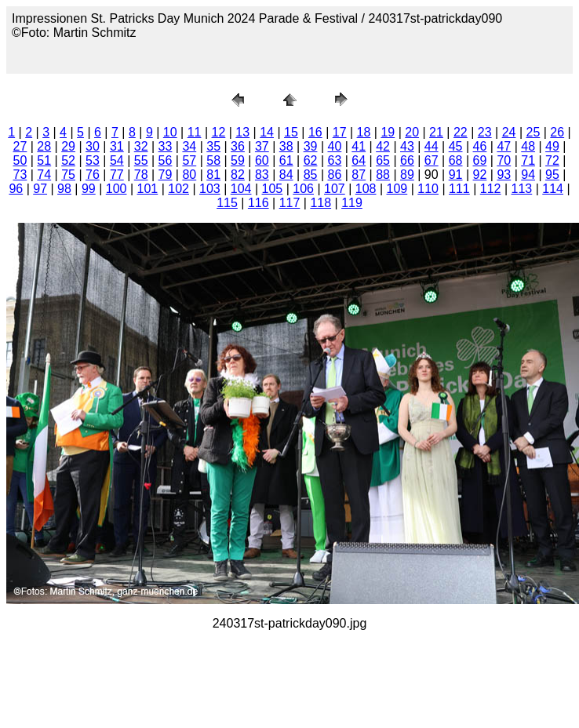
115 (227, 203)
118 (320, 203)
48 (528, 146)
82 (238, 175)
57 (189, 160)
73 (20, 175)
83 (262, 175)
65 (383, 160)
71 (528, 160)
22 (461, 132)
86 (334, 175)
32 (141, 146)
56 (166, 160)
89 (407, 175)
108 (366, 189)
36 (238, 146)
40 (334, 146)
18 (364, 132)
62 (311, 160)
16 (315, 132)
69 (480, 160)
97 (40, 189)
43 (407, 146)
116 (259, 203)
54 (117, 160)
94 (528, 175)
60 (262, 160)
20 (412, 132)
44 (432, 146)
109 (397, 189)
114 (553, 189)
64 (359, 160)
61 (286, 160)
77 (117, 175)
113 (522, 189)
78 (141, 175)
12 (219, 132)
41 (359, 146)
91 (456, 175)
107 (335, 189)
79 (166, 175)
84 (286, 175)
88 (383, 175)
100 (117, 189)
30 (93, 146)
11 (195, 132)
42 (383, 146)
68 (456, 160)
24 (509, 132)
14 (267, 132)
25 (533, 132)
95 (552, 175)
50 (20, 160)
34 (189, 146)
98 (64, 189)
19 (388, 132)
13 (242, 132)
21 (436, 132)
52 (68, 160)
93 (504, 175)
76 (93, 175)
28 (44, 146)
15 (291, 132)
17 (340, 132)
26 (557, 132)
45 (456, 146)
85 (311, 175)
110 (428, 189)
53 (93, 160)
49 (552, 146)
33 (166, 146)
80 (189, 175)
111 (459, 189)
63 (334, 160)
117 (290, 203)
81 (213, 175)
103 (210, 189)
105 (273, 189)
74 (44, 175)
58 (213, 160)
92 (480, 175)
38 (286, 146)
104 (241, 189)
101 (148, 189)
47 (504, 146)
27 (20, 146)
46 (480, 146)
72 (552, 160)
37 (262, 146)
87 (359, 175)
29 (68, 146)
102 (178, 189)
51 (44, 160)
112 (491, 189)
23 (485, 132)
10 (170, 132)
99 (89, 189)
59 (238, 160)
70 (504, 160)
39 (311, 146)
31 (117, 146)
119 (352, 203)
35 (213, 146)
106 (303, 189)
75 (68, 175)
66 (407, 160)
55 (141, 160)
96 (16, 189)
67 (432, 160)
